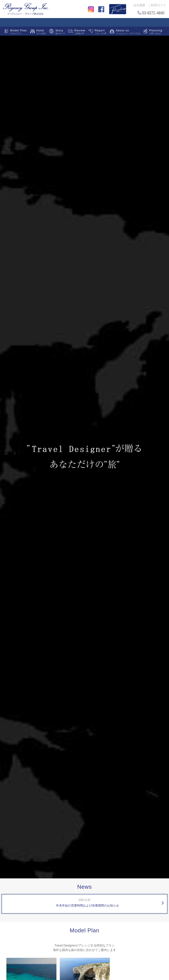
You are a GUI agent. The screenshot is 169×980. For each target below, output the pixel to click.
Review (80, 32)
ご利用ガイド (157, 5)
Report (101, 32)
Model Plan (18, 32)
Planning (156, 32)
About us (128, 32)
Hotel (41, 32)
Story (60, 32)
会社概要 (139, 5)
